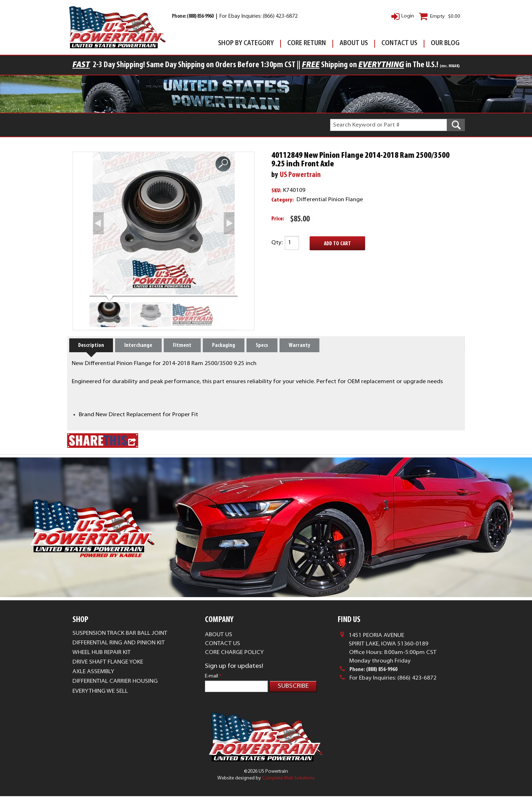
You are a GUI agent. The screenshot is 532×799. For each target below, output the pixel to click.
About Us (354, 44)
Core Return (307, 44)
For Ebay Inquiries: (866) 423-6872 (258, 17)
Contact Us (399, 44)
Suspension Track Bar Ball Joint (120, 633)
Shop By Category (246, 44)
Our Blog (445, 44)
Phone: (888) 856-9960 (193, 17)
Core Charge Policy (234, 653)
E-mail (213, 676)
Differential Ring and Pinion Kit (119, 643)
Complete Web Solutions (288, 781)
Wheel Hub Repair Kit (102, 653)
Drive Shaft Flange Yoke (108, 662)
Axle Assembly (93, 672)
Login (408, 16)
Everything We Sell (100, 691)
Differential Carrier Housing (115, 681)
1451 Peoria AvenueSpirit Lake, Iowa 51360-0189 (389, 640)
